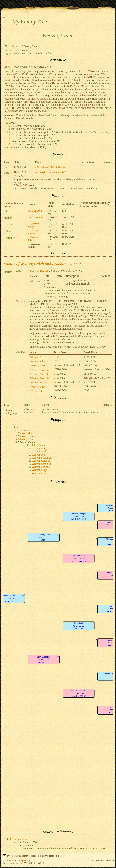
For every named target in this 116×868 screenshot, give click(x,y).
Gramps (21, 861)
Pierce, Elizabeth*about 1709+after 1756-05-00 (78, 693)
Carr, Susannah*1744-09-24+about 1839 (44, 660)
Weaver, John (35, 211)
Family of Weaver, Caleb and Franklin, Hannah (43, 264)
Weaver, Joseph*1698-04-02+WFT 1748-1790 (79, 516)
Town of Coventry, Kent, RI (50, 167)
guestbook (53, 856)
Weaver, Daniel (39, 391)
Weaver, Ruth (38, 366)
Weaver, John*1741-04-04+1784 (44, 537)
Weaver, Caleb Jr (40, 374)
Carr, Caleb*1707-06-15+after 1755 (79, 626)
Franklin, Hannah (39, 271)
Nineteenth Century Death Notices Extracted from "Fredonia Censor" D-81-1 (65, 849)
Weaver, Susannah (40, 370)
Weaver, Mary (34, 225)
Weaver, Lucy (38, 387)
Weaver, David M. (40, 378)
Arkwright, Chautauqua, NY (51, 172)
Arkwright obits (18, 839)
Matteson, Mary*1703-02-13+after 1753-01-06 (78, 558)
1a (104, 172)
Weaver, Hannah (34, 232)
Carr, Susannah (36, 217)
